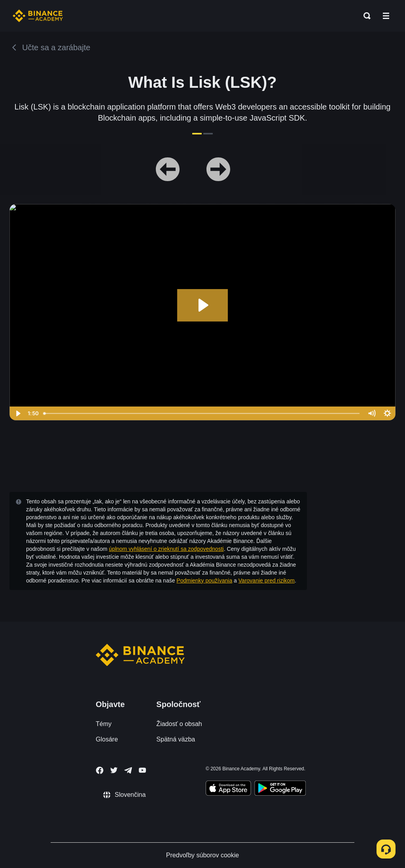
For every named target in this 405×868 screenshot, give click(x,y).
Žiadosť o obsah (179, 724)
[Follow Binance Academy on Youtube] (142, 770)
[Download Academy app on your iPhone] (228, 789)
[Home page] (38, 16)
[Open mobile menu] (386, 16)
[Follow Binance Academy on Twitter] (114, 770)
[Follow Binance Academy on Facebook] (100, 770)
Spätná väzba (176, 739)
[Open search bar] (365, 16)
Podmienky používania (204, 581)
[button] (386, 16)
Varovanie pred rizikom (267, 581)
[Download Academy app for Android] (280, 789)
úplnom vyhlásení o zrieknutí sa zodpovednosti (166, 549)
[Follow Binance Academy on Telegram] (128, 770)
